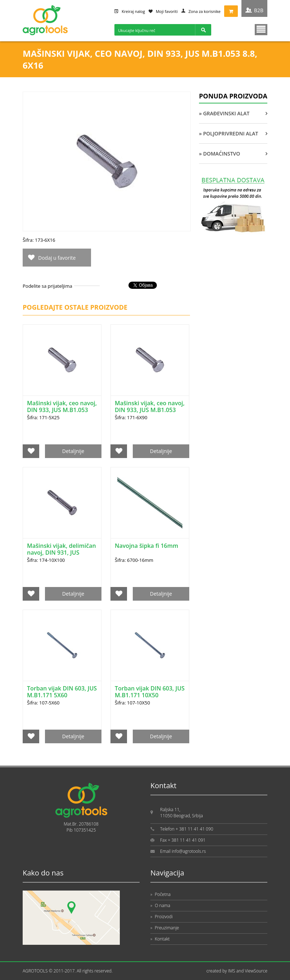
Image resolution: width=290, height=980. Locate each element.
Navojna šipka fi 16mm (146, 546)
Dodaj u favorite (57, 258)
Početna (160, 894)
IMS (232, 971)
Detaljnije (73, 451)
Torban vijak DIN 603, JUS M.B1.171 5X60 (62, 692)
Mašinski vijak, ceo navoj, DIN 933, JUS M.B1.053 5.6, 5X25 (62, 410)
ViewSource (256, 971)
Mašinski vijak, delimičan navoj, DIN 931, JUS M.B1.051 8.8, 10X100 (62, 553)
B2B (259, 10)
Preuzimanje (165, 928)
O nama (160, 905)
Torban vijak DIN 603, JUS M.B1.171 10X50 (150, 692)
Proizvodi (162, 917)
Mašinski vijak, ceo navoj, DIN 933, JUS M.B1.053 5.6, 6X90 (150, 410)
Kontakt (160, 939)
